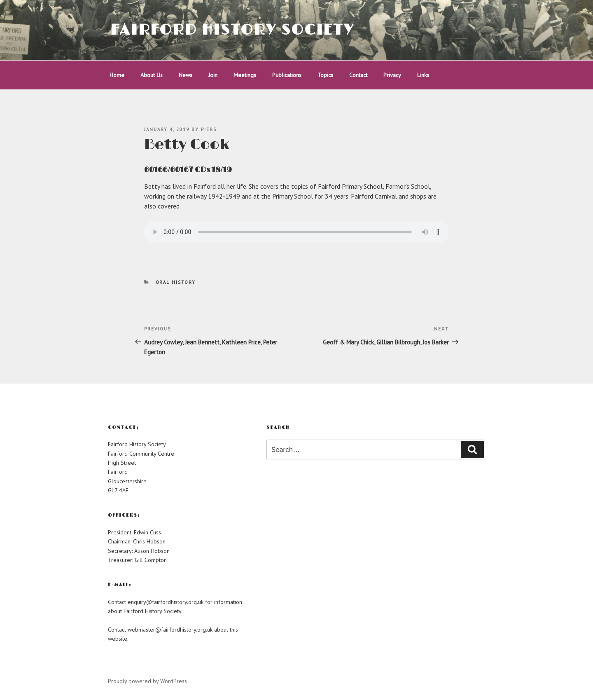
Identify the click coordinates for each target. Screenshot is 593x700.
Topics (325, 75)
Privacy (392, 75)
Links (423, 75)
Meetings (245, 75)
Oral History (176, 282)
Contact (358, 75)
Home (117, 75)
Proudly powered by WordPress (147, 681)
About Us (152, 75)
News (186, 75)
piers (209, 129)
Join (213, 75)
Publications (287, 75)
